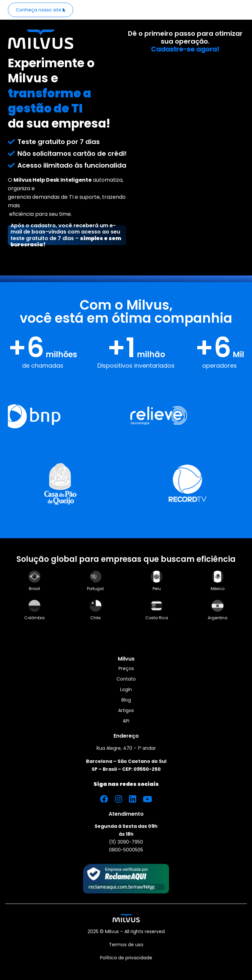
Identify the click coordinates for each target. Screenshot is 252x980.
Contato (126, 679)
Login (126, 689)
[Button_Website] (41, 10)
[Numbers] (126, 352)
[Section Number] (126, 334)
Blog (126, 700)
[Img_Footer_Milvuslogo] (126, 918)
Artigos (126, 710)
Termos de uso (126, 945)
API (126, 721)
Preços (126, 668)
